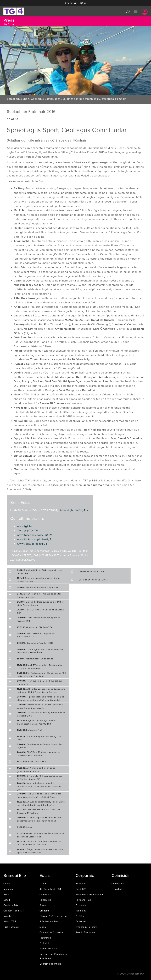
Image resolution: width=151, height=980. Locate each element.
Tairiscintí (81, 911)
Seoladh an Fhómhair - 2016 (93, 580)
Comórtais (45, 895)
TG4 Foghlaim (11, 927)
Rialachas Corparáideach (90, 895)
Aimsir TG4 (10, 921)
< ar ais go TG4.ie (75, 3)
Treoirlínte (117, 889)
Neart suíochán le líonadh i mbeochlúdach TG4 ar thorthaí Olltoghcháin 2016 (39, 786)
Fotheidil (44, 943)
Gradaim (44, 911)
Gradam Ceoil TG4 (14, 911)
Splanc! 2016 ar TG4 (32, 762)
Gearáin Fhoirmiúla (50, 964)
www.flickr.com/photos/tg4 (34, 539)
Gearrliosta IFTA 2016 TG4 (35, 627)
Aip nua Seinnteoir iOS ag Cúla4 (38, 588)
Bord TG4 (81, 889)
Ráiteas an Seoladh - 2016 (92, 572)
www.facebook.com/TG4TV (35, 535)
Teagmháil (45, 938)
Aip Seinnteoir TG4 (50, 889)
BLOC (7, 895)
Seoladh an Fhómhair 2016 (35, 643)
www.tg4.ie (24, 526)
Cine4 (7, 900)
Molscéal (8, 889)
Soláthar (80, 916)
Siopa (43, 927)
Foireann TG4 (83, 900)
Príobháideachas (49, 921)
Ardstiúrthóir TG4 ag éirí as (35, 659)
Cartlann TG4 (11, 905)
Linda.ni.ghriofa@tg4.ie (74, 510)
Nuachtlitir (45, 900)
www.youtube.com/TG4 (32, 544)
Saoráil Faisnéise (85, 932)
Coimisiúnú (118, 884)
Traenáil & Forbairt (86, 927)
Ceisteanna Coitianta (51, 932)
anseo (55, 485)
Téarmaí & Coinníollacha (53, 916)
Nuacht (7, 916)
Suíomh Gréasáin (93, 485)
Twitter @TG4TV (28, 530)
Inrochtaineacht (48, 948)
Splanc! (25, 827)
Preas (43, 905)
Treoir (43, 884)
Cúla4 (7, 884)
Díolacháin (82, 921)
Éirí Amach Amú (30, 730)
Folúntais (81, 905)
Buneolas (81, 884)
